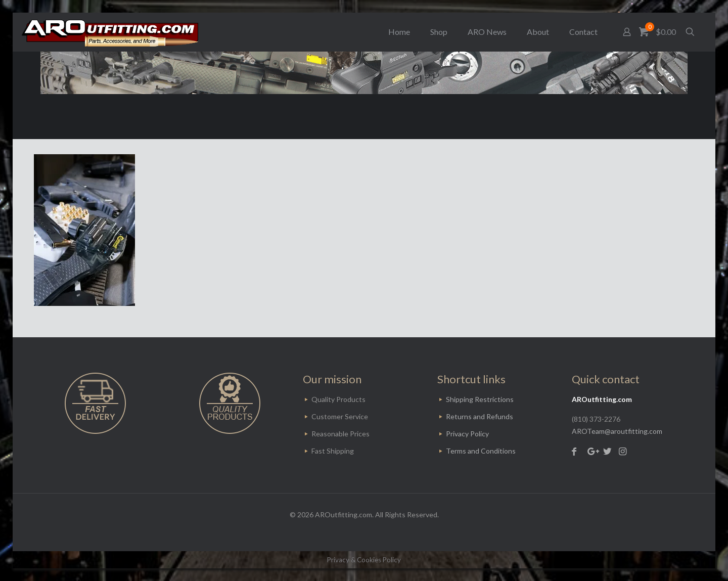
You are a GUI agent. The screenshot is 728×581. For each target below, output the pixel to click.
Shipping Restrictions (480, 399)
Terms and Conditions (481, 451)
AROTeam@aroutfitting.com (617, 431)
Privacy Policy (467, 434)
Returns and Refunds (480, 416)
